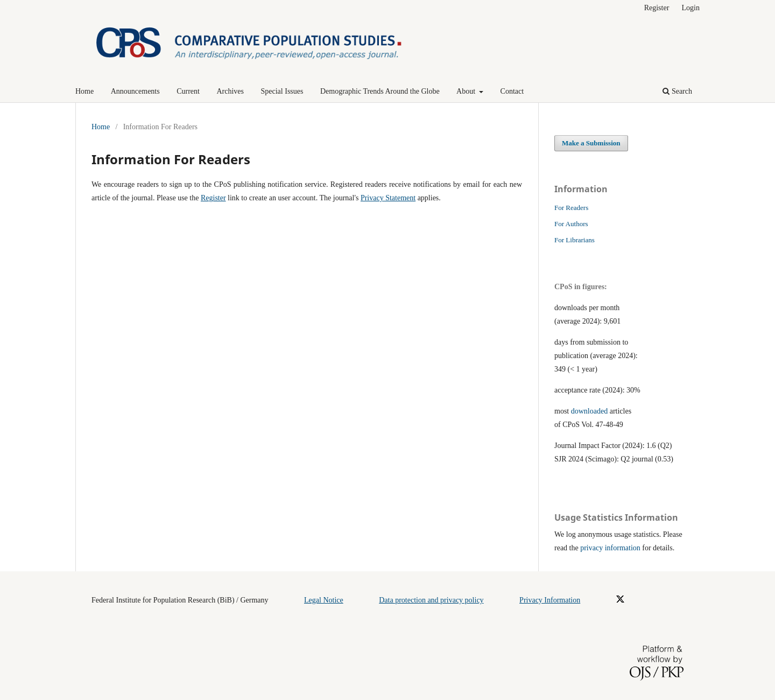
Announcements (135, 91)
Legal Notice (324, 600)
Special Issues (282, 91)
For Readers (571, 208)
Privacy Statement (388, 198)
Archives (230, 91)
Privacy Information (550, 600)
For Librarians (575, 240)
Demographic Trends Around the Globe (380, 91)
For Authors (571, 224)
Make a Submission (591, 143)
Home (84, 91)
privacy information (610, 548)
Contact (512, 91)
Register (657, 8)
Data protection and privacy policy (431, 600)
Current (188, 91)
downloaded (589, 411)
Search (677, 91)
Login (691, 8)
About (467, 91)
